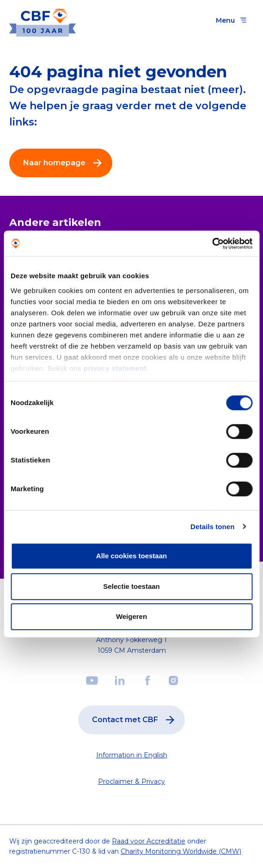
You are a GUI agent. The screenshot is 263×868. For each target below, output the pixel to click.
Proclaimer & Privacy (131, 781)
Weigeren (131, 616)
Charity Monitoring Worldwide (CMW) (181, 851)
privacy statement (115, 368)
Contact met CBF (135, 720)
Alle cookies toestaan (131, 556)
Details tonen (212, 527)
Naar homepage (64, 163)
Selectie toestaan (131, 586)
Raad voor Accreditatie (149, 841)
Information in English (132, 755)
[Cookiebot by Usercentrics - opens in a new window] (212, 244)
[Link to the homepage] (43, 20)
